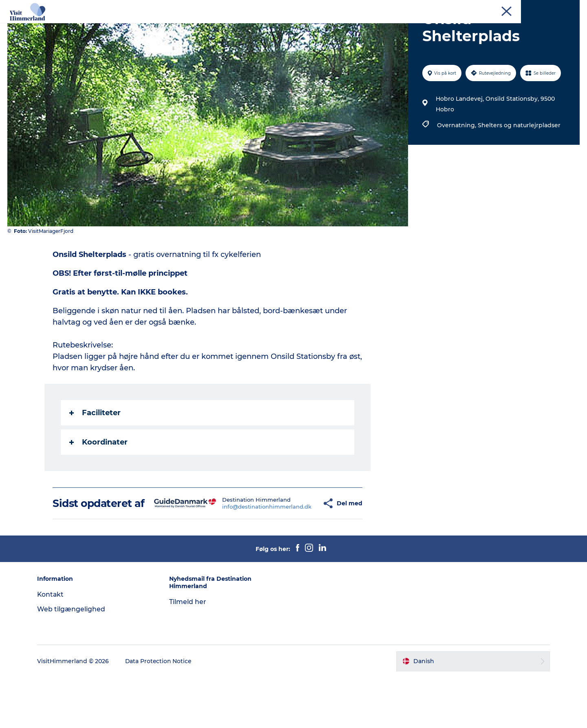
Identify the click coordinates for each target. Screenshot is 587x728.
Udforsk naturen (184, 26)
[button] (298, 548)
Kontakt (569, 8)
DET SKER (305, 26)
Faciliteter (95, 451)
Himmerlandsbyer (250, 26)
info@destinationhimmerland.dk (243, 551)
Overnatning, (457, 164)
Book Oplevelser (423, 26)
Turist (465, 8)
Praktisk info (480, 26)
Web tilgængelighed (75, 660)
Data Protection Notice (163, 712)
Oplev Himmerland (117, 26)
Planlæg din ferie (359, 26)
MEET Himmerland (529, 8)
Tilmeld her (190, 652)
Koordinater (99, 481)
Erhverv (490, 8)
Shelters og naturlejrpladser (519, 164)
